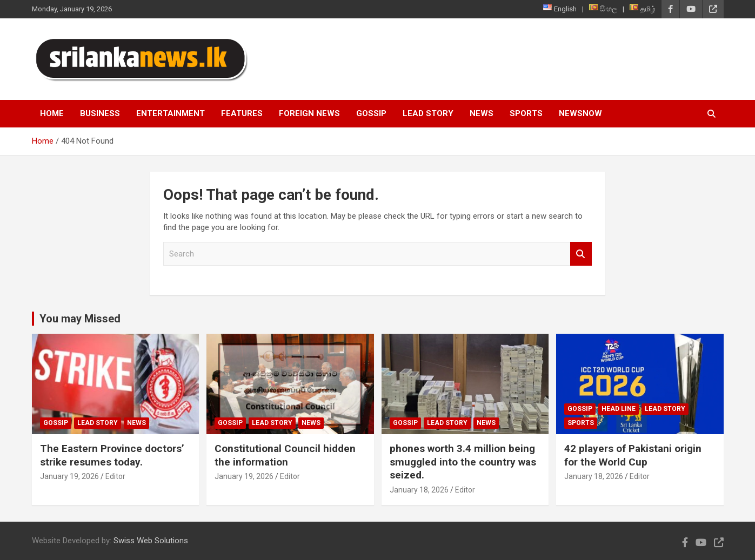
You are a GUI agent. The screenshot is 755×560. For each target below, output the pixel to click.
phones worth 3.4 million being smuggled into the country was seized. (463, 462)
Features (242, 113)
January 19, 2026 (69, 476)
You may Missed (80, 319)
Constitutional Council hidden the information (285, 455)
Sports (526, 113)
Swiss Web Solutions (151, 541)
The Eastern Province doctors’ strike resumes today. (112, 455)
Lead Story (428, 113)
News (482, 113)
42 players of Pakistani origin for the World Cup (633, 455)
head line (619, 409)
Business (100, 113)
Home (52, 113)
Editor (115, 476)
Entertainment (171, 113)
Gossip (371, 113)
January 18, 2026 (419, 490)
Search (581, 254)
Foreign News (309, 113)
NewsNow (580, 113)
